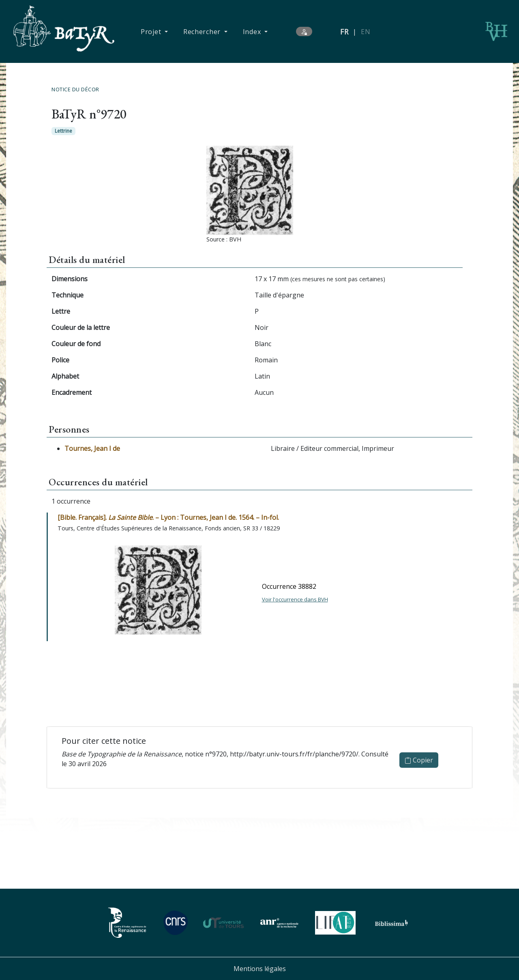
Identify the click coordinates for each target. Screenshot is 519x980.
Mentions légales (260, 969)
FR (344, 32)
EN (366, 32)
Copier (419, 760)
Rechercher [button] (203, 32)
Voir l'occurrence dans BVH (295, 599)
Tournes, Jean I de (92, 448)
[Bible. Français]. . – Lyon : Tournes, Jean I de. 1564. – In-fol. (168, 517)
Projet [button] (152, 32)
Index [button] (253, 32)
